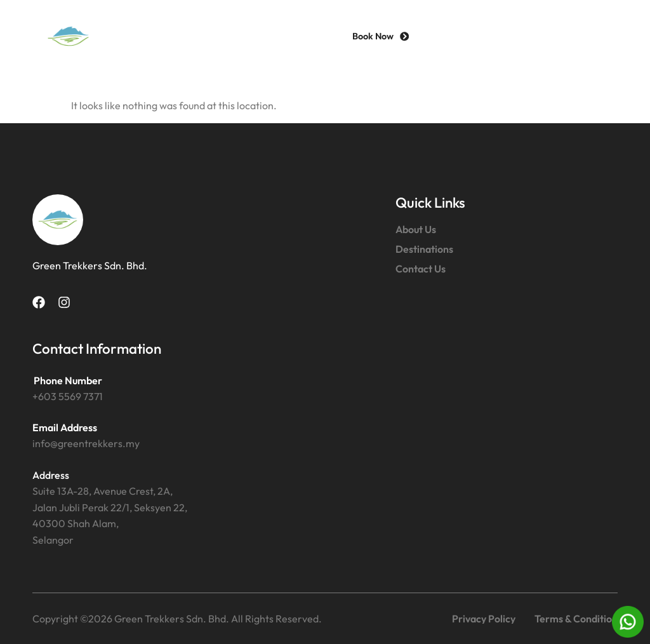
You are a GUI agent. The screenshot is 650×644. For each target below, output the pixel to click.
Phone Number (68, 380)
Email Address (65, 427)
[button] (594, 37)
